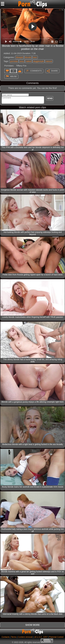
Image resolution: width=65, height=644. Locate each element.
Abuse (13, 76)
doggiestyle (38, 61)
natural (49, 61)
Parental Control (56, 637)
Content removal (25, 637)
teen (35, 57)
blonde (28, 57)
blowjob (20, 57)
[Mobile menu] (3, 4)
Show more (32, 625)
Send (50, 98)
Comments (36, 71)
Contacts (5, 637)
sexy (22, 61)
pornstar (14, 61)
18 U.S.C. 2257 (41, 637)
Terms (14, 637)
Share (54, 71)
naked (29, 61)
